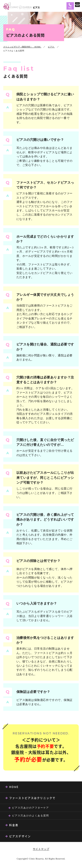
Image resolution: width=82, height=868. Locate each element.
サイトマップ (41, 849)
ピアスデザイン (20, 836)
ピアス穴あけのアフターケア (31, 808)
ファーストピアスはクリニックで (32, 798)
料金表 (14, 825)
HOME (14, 787)
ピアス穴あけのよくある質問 (31, 816)
